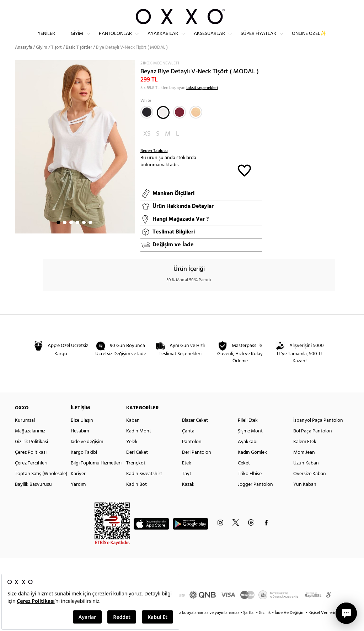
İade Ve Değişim (290, 626)
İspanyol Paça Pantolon (318, 433)
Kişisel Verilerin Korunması (333, 626)
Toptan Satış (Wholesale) (41, 487)
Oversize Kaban (310, 487)
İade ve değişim (87, 455)
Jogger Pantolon (255, 497)
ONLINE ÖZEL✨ (309, 39)
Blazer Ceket (195, 433)
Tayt (187, 487)
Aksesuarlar (209, 39)
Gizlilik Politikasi (31, 455)
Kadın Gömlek (252, 465)
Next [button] (18, 159)
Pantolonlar (115, 39)
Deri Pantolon (197, 465)
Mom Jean (304, 465)
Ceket (244, 476)
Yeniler (46, 39)
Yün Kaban (305, 497)
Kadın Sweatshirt (144, 487)
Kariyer (78, 487)
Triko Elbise (250, 487)
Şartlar (250, 626)
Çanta (188, 444)
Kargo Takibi (84, 465)
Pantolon (192, 455)
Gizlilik (265, 626)
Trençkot (136, 476)
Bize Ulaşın (82, 433)
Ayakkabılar (163, 39)
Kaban (133, 433)
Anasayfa (23, 60)
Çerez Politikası (31, 465)
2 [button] (65, 235)
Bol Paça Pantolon (313, 444)
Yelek (132, 455)
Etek (187, 476)
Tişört (57, 60)
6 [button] (90, 235)
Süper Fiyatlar (258, 39)
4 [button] (77, 235)
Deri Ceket (137, 465)
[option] (75, 160)
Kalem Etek (305, 455)
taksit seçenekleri (202, 101)
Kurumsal (25, 433)
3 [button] (71, 235)
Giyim (77, 39)
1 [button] (58, 235)
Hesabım (80, 444)
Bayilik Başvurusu (33, 497)
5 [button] (84, 235)
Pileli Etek (248, 433)
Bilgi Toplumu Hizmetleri (96, 476)
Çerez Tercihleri (31, 476)
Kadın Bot (136, 497)
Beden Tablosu (154, 164)
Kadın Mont (139, 444)
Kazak (188, 497)
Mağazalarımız (30, 444)
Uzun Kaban (306, 476)
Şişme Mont (250, 444)
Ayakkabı (248, 455)
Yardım (78, 497)
